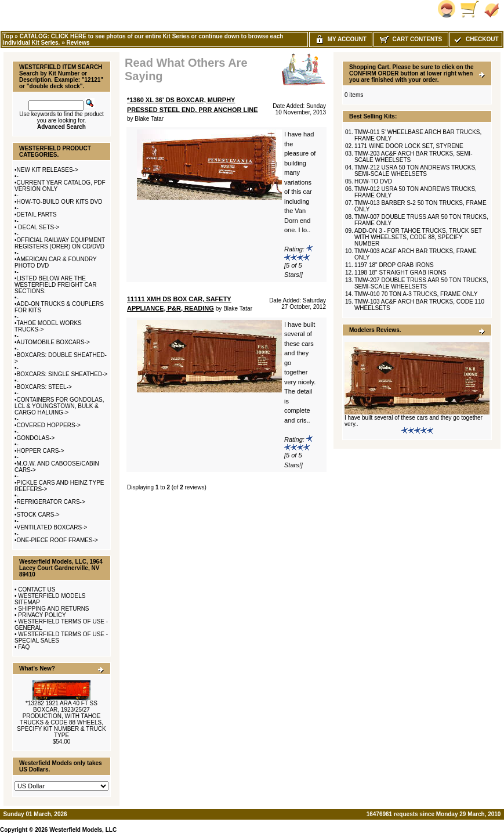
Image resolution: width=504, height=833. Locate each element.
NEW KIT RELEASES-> (48, 170)
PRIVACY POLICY (42, 615)
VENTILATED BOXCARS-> (52, 527)
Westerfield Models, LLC (83, 830)
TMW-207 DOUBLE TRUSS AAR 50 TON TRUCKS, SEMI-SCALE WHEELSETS (421, 283)
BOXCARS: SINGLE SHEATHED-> (62, 374)
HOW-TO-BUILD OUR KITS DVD (60, 202)
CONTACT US (37, 589)
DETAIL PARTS (37, 214)
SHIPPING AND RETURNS (53, 609)
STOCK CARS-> (38, 515)
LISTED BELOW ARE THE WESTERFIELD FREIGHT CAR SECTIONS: (56, 285)
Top (8, 36)
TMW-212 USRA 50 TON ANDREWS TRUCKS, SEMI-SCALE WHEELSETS (416, 171)
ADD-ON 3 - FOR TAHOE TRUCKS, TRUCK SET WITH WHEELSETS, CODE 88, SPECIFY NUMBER (418, 237)
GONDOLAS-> (36, 438)
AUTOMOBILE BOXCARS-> (53, 342)
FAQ (24, 647)
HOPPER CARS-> (41, 451)
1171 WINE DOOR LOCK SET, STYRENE (409, 146)
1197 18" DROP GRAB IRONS (394, 265)
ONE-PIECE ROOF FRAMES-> (57, 540)
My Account (341, 39)
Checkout (476, 39)
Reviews (78, 43)
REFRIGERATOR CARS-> (51, 502)
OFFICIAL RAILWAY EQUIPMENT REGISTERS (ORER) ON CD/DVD (60, 243)
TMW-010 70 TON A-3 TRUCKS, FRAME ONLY (416, 294)
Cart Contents (411, 39)
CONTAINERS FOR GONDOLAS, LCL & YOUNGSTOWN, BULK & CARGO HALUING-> (59, 406)
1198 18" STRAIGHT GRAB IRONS (400, 273)
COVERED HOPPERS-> (49, 425)
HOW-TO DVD (373, 181)
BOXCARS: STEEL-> (44, 387)
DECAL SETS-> (38, 227)
